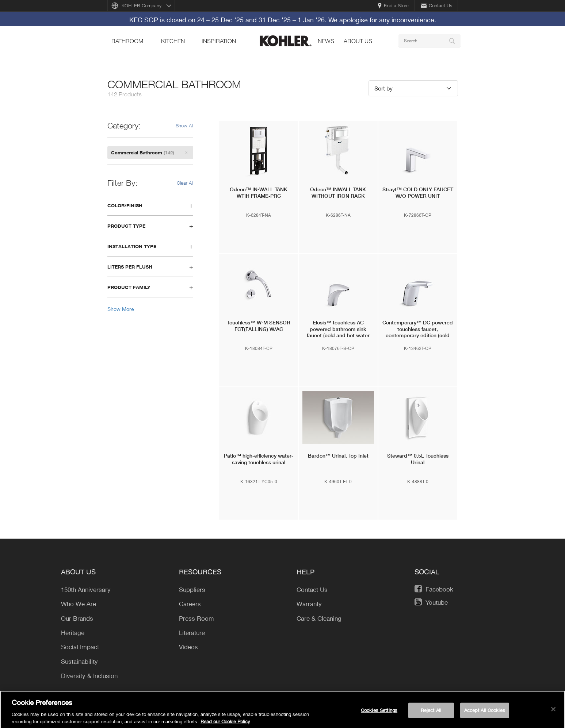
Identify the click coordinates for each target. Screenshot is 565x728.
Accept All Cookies (485, 713)
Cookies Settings (379, 713)
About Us (358, 41)
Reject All (431, 713)
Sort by (383, 88)
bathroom (127, 41)
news (326, 41)
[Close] (553, 712)
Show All (184, 126)
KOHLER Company (142, 5)
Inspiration (219, 41)
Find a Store (393, 5)
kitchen (173, 41)
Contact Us (437, 5)
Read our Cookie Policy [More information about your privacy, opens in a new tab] (225, 724)
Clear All (185, 183)
